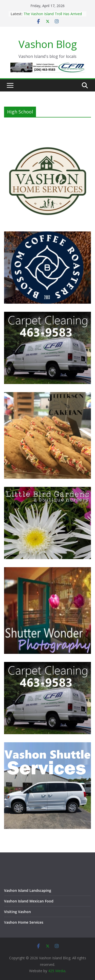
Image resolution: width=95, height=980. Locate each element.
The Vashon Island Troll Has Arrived (53, 14)
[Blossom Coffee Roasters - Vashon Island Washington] (48, 235)
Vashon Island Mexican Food (29, 901)
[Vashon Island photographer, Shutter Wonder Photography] (48, 570)
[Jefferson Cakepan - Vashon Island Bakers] (48, 395)
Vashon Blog (48, 44)
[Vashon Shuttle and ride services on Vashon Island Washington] (48, 745)
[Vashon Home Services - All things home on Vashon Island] (48, 140)
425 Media (57, 971)
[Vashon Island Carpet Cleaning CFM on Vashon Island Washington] (48, 315)
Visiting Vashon (17, 912)
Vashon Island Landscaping (28, 890)
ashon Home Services (25, 922)
